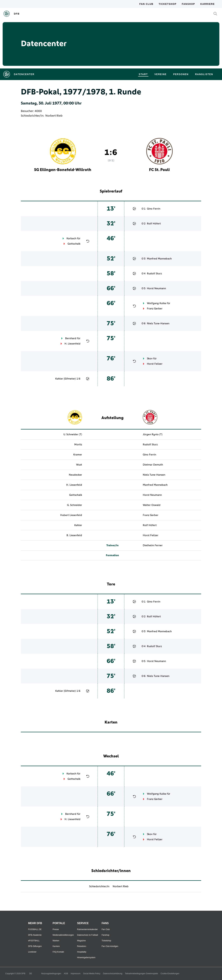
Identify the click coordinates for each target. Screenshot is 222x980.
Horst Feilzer (155, 364)
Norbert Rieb (54, 116)
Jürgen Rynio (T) (153, 434)
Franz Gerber (155, 309)
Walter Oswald (152, 505)
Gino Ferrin (154, 209)
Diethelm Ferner (153, 545)
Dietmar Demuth (153, 465)
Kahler (59, 379)
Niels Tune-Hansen (158, 323)
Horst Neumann (156, 288)
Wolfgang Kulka (156, 303)
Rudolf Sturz (154, 274)
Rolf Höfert (154, 224)
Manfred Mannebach (159, 259)
